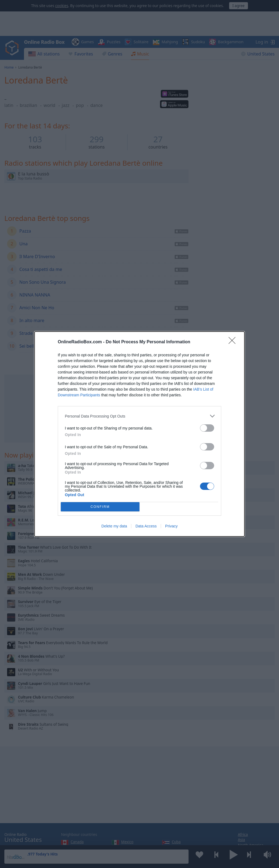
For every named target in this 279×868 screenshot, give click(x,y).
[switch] (207, 428)
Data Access (146, 526)
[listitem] (139, 416)
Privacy (171, 526)
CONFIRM (100, 507)
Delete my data (114, 526)
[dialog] (139, 434)
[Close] (234, 342)
